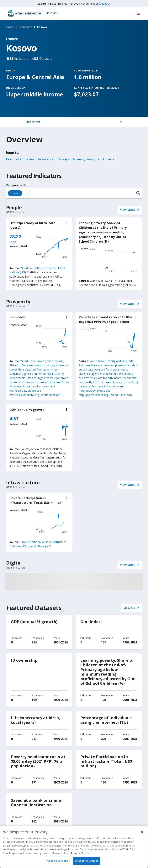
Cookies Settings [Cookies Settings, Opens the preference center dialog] (58, 861)
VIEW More (128, 210)
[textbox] (27, 193)
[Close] (142, 832)
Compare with (16, 185)
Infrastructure (23, 482)
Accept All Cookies (87, 861)
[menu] (138, 13)
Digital (14, 563)
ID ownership (24, 660)
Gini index (17, 317)
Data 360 (52, 13)
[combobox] (74, 193)
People (14, 207)
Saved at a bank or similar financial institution (37, 803)
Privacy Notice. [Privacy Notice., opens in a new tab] (81, 853)
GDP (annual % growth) (27, 410)
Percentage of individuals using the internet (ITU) (106, 720)
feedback (105, 4)
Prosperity (18, 301)
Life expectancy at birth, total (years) (36, 720)
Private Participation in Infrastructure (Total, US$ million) (106, 761)
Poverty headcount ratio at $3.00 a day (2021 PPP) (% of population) (38, 761)
